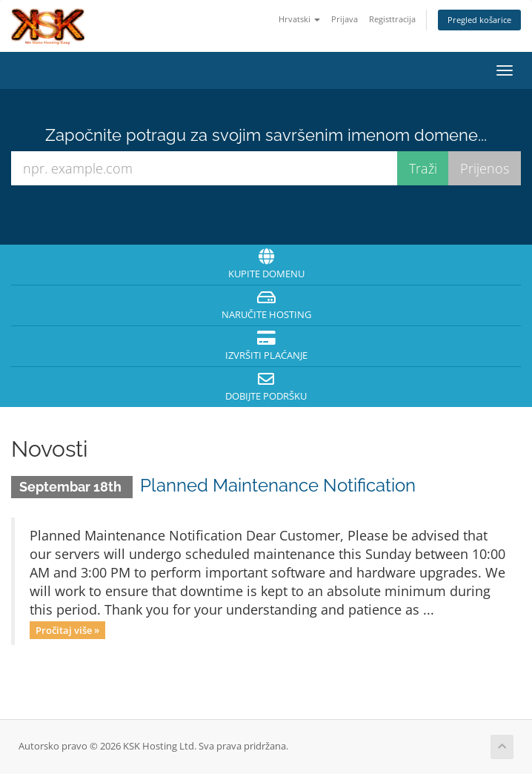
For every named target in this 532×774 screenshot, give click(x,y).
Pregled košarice (479, 20)
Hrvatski (299, 19)
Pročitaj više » (67, 629)
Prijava (345, 19)
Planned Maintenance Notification (278, 485)
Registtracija (392, 19)
